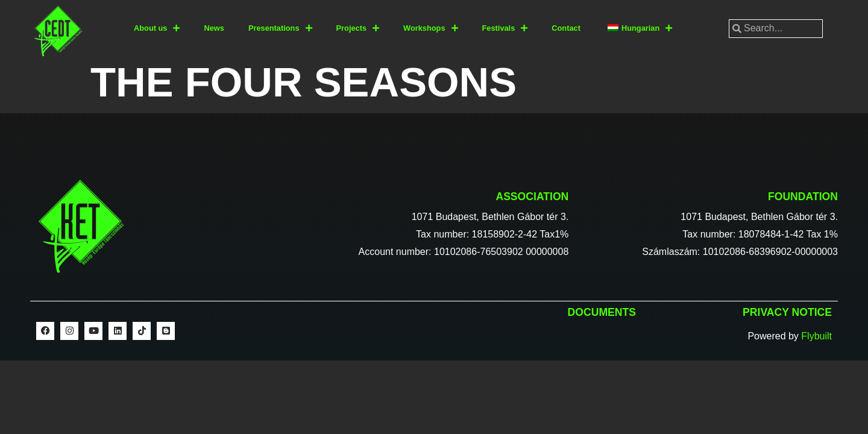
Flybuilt (816, 336)
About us (157, 29)
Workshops (430, 29)
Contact (566, 28)
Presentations (280, 29)
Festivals (505, 29)
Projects (358, 29)
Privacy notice (787, 312)
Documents (602, 312)
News (214, 28)
